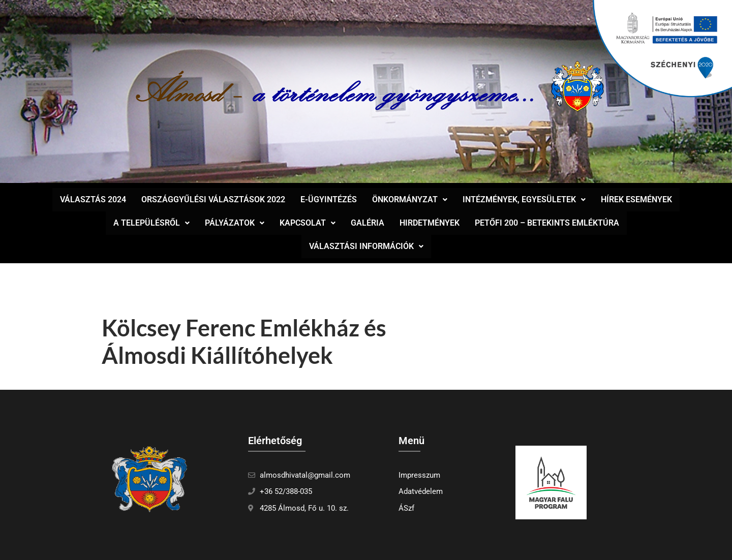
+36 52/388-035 (286, 491)
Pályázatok (235, 223)
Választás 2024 (93, 199)
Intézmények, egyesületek (524, 199)
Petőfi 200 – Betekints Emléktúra (547, 223)
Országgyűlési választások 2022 (213, 199)
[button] (410, 200)
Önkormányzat (410, 199)
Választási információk (366, 246)
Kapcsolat (308, 223)
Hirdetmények (430, 223)
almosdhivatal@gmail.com (305, 475)
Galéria (368, 223)
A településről (151, 223)
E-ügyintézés (329, 199)
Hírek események (636, 199)
